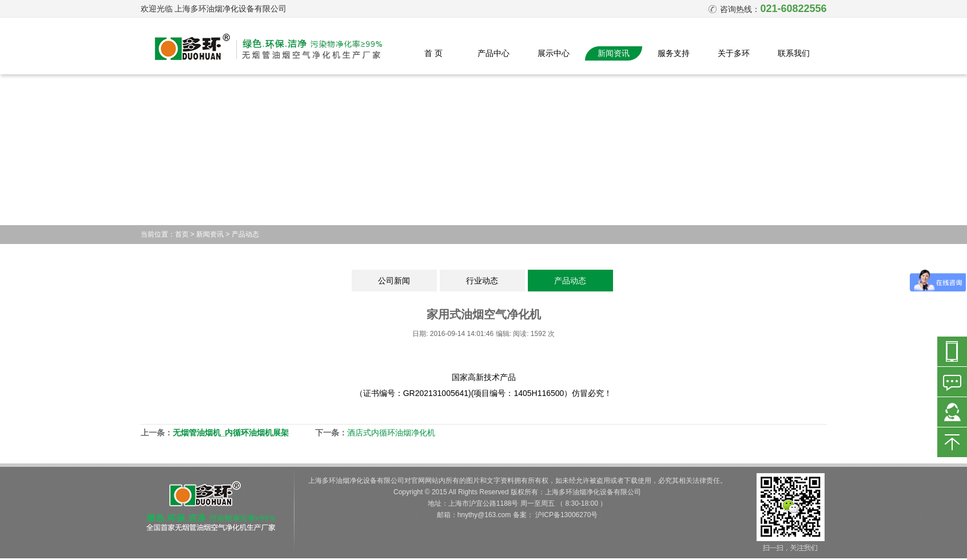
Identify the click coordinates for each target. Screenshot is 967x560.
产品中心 (494, 53)
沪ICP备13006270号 (566, 515)
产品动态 (245, 234)
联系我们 (794, 53)
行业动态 (482, 281)
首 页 (433, 53)
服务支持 (674, 53)
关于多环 (734, 53)
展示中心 (554, 53)
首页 (182, 234)
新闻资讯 (614, 53)
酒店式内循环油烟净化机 (391, 433)
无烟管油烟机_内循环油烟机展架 (231, 433)
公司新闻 (394, 281)
